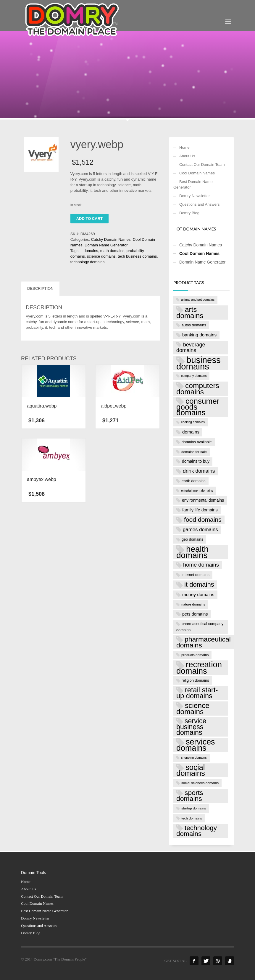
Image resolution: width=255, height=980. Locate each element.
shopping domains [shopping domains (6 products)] (194, 758)
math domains (112, 251)
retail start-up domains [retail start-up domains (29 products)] (197, 693)
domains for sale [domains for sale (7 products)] (194, 452)
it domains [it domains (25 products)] (199, 584)
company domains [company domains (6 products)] (194, 376)
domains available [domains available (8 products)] (197, 442)
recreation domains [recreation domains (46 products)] (199, 667)
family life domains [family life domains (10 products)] (200, 510)
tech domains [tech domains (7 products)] (192, 818)
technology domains (88, 262)
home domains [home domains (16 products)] (201, 565)
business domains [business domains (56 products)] (198, 363)
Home (184, 147)
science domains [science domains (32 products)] (193, 709)
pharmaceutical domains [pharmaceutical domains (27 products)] (204, 642)
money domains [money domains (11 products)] (198, 594)
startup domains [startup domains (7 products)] (194, 808)
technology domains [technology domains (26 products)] (197, 831)
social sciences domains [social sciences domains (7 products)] (200, 783)
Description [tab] (40, 288)
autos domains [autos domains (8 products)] (194, 325)
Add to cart (89, 219)
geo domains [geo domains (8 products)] (192, 539)
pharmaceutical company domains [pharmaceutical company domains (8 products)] (200, 627)
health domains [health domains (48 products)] (192, 552)
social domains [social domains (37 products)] (191, 770)
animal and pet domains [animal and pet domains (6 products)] (198, 300)
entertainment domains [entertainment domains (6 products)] (197, 490)
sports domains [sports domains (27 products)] (190, 796)
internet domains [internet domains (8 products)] (196, 575)
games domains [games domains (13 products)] (200, 530)
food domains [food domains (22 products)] (203, 520)
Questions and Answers (200, 204)
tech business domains (137, 256)
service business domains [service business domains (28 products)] (191, 727)
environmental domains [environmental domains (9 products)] (203, 500)
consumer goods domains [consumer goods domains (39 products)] (198, 407)
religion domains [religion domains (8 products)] (195, 680)
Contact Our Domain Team (202, 165)
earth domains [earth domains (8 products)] (194, 481)
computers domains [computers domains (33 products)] (198, 389)
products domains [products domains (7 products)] (195, 655)
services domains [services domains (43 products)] (196, 745)
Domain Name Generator (106, 245)
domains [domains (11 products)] (191, 432)
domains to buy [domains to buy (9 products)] (196, 461)
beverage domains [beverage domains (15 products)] (191, 348)
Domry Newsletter (195, 196)
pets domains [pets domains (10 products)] (195, 614)
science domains (101, 256)
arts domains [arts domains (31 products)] (190, 313)
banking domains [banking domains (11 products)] (199, 335)
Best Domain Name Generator (193, 184)
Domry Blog (189, 213)
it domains (89, 251)
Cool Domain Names (197, 173)
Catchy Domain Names (111, 239)
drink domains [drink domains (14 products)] (199, 471)
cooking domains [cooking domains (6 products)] (193, 422)
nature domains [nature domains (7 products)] (193, 604)
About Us (187, 156)
